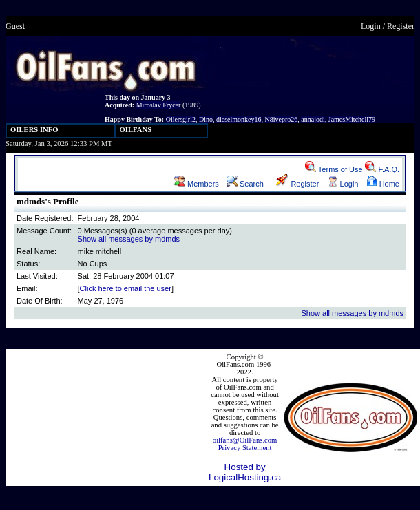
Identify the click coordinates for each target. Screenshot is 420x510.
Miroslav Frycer (159, 105)
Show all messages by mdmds (129, 239)
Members (197, 184)
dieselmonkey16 (239, 119)
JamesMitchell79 (352, 119)
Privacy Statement (245, 448)
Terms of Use (334, 169)
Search (245, 184)
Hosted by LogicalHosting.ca (245, 472)
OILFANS (136, 130)
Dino (206, 119)
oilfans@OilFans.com (245, 440)
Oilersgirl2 (181, 119)
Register (401, 26)
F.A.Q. (382, 169)
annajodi (313, 119)
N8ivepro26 (282, 119)
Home (383, 184)
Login (371, 26)
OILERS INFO (34, 130)
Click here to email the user (126, 288)
